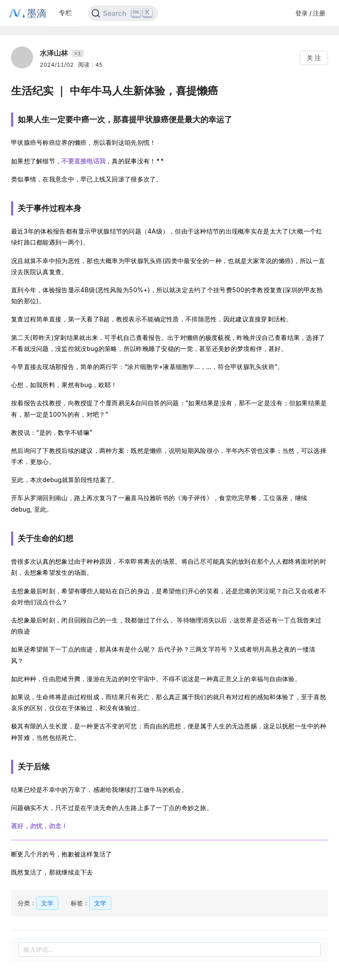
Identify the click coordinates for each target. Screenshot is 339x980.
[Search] (123, 13)
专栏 (65, 13)
